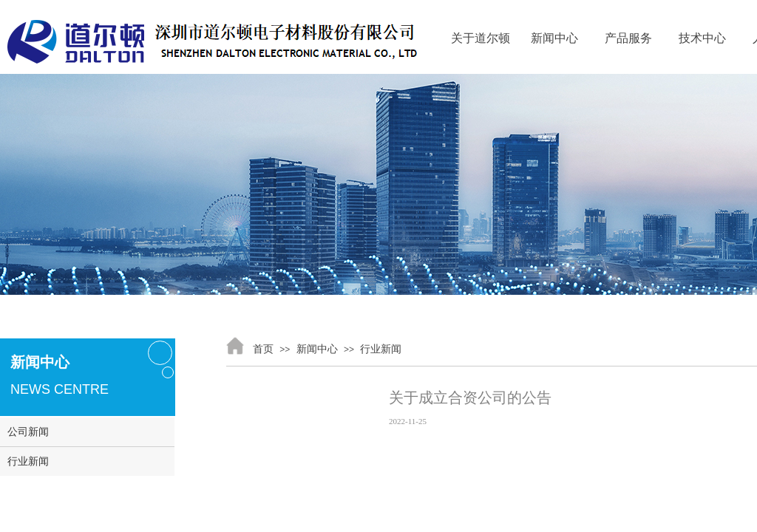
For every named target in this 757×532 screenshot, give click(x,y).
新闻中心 (554, 38)
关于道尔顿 (481, 38)
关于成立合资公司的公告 (470, 398)
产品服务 (628, 38)
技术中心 (702, 38)
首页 (263, 349)
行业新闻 (381, 349)
